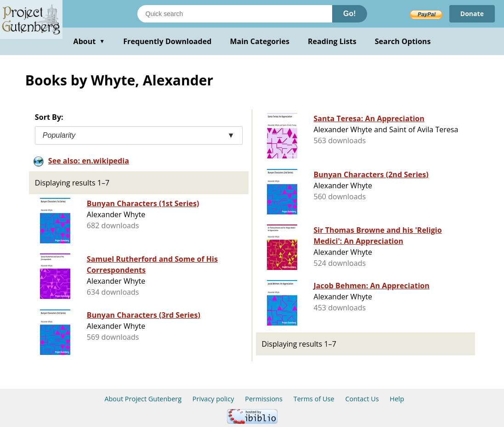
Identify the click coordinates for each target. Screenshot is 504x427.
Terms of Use (314, 399)
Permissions (264, 399)
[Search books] (235, 14)
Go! (350, 14)
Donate (472, 14)
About (89, 41)
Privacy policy (213, 399)
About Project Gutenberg (143, 399)
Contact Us (362, 399)
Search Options (403, 41)
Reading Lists (332, 41)
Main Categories (260, 41)
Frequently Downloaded (167, 41)
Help (397, 399)
